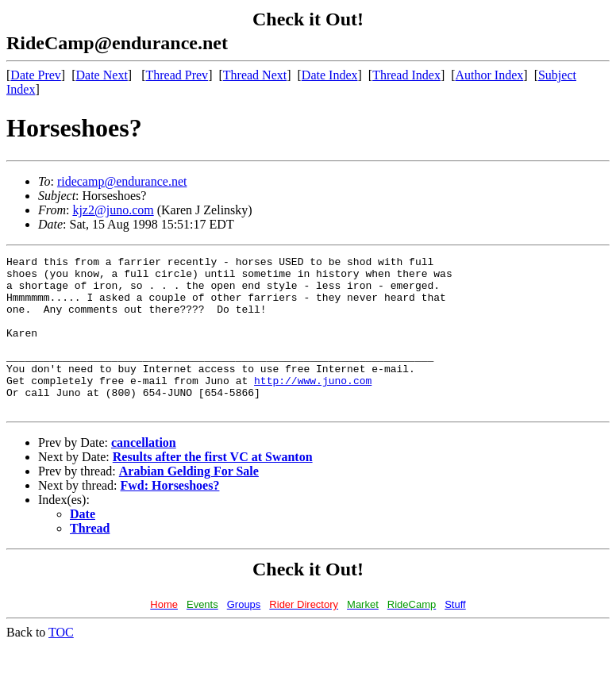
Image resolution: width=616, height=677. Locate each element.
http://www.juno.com (313, 406)
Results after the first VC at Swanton (213, 488)
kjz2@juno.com (113, 210)
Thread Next (255, 75)
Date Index (330, 75)
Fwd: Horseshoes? (170, 516)
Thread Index (406, 75)
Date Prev (36, 75)
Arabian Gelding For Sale (189, 502)
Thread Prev (177, 75)
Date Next (102, 75)
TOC (61, 663)
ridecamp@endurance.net (122, 181)
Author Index (490, 75)
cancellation (144, 473)
